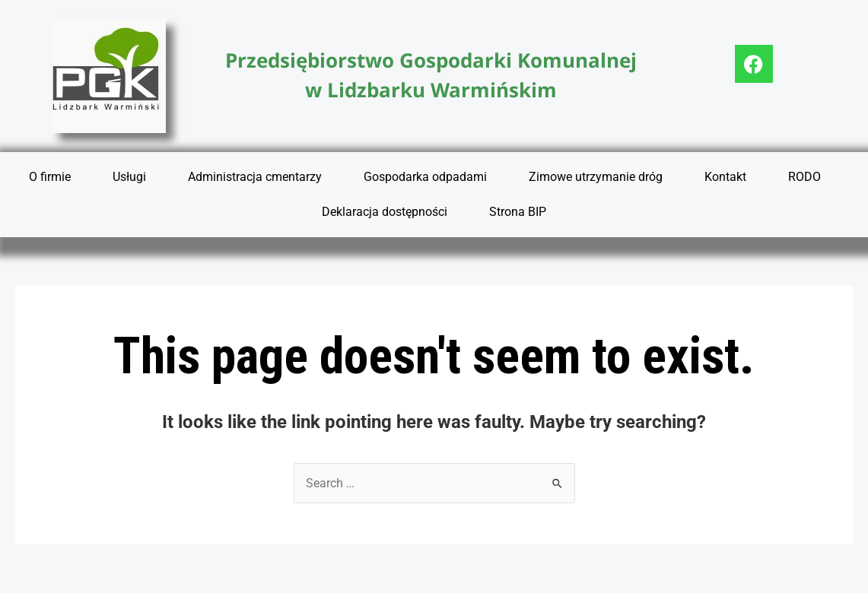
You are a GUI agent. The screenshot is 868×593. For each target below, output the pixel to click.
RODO (804, 177)
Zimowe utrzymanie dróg (596, 177)
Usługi (129, 177)
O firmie (50, 177)
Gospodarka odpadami (425, 177)
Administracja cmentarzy (255, 177)
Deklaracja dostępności (385, 212)
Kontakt (725, 177)
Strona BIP (518, 212)
